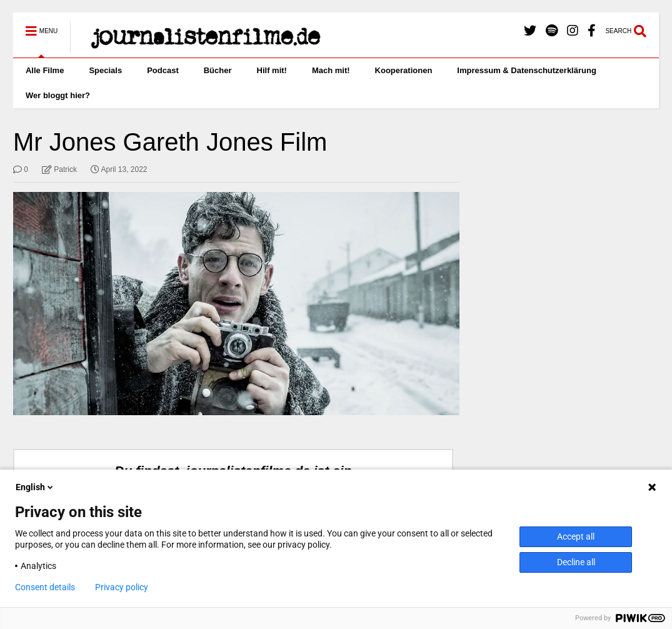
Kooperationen (404, 70)
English (35, 487)
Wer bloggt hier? (58, 95)
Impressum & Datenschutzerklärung (527, 70)
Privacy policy (122, 587)
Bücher (218, 70)
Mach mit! (331, 70)
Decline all (576, 562)
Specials (105, 70)
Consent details (45, 587)
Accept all (576, 536)
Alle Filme (45, 70)
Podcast (163, 70)
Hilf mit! (272, 70)
